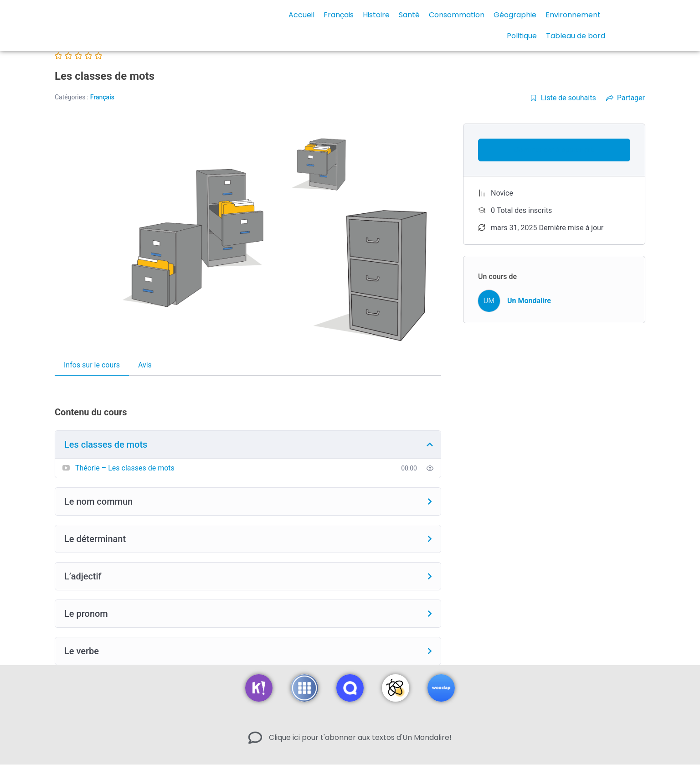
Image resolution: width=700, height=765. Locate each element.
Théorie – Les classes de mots (125, 468)
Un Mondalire (529, 301)
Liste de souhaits (563, 98)
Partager (625, 98)
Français (102, 97)
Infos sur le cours (92, 365)
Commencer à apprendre (554, 150)
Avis (145, 365)
